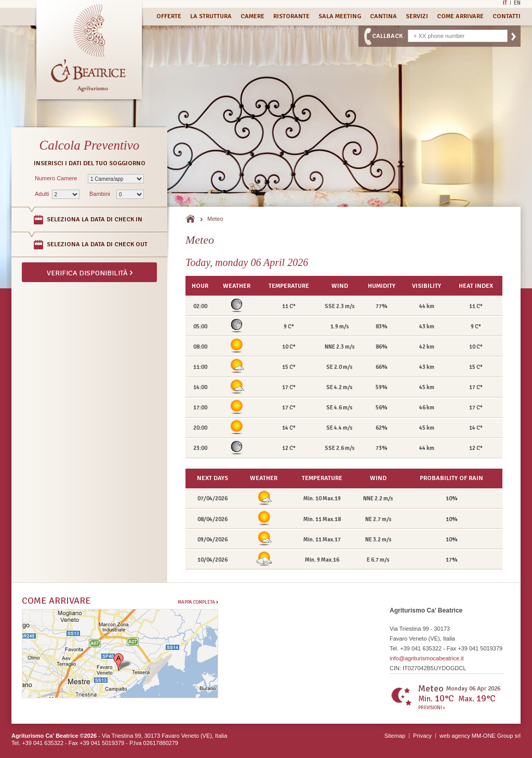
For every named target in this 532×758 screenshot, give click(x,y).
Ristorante (291, 16)
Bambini (100, 194)
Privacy (422, 736)
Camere (252, 16)
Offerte (169, 16)
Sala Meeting (340, 16)
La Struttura (211, 16)
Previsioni (431, 708)
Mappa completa (198, 602)
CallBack (387, 36)
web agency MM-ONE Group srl (480, 736)
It (505, 3)
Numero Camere (56, 178)
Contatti (507, 16)
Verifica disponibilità (90, 272)
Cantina (383, 16)
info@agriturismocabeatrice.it (427, 658)
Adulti (42, 194)
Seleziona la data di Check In (95, 220)
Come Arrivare (460, 16)
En (517, 3)
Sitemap (395, 736)
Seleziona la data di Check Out (97, 244)
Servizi (417, 16)
